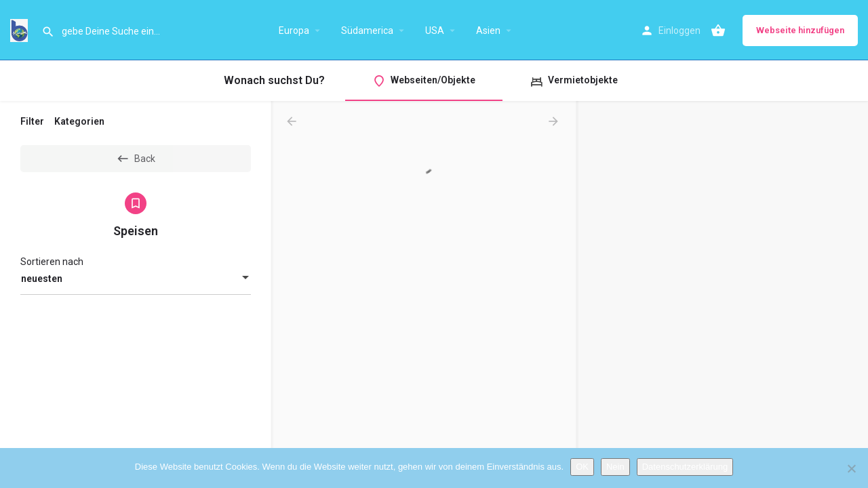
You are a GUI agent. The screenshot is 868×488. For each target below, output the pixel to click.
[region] (722, 295)
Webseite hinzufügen (800, 30)
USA (435, 30)
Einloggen (679, 30)
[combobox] (136, 279)
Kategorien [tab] (79, 121)
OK (582, 467)
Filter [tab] (32, 121)
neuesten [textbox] (42, 279)
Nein (615, 467)
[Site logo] (21, 29)
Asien (488, 30)
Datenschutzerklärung (685, 467)
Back (136, 159)
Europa (294, 30)
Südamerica (367, 30)
